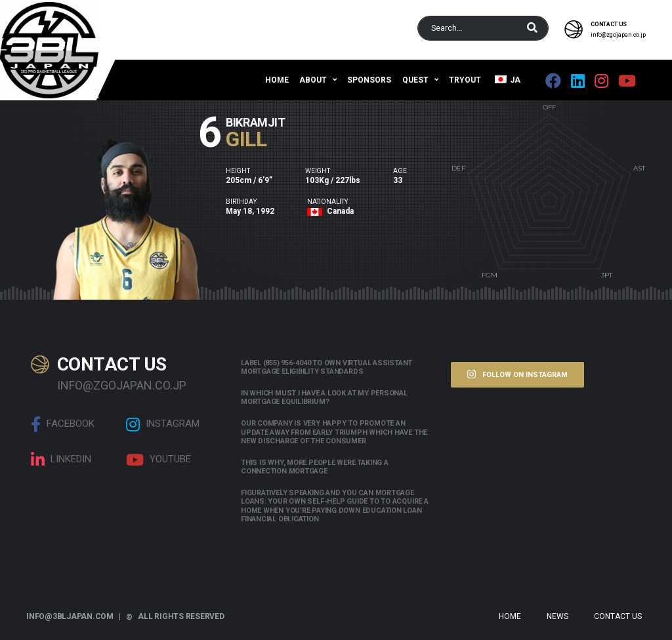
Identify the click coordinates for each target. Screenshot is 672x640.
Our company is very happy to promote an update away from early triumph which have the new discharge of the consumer (334, 432)
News (557, 616)
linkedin (61, 460)
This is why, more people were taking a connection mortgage (315, 467)
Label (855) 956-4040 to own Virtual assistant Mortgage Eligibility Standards (326, 367)
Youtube (158, 460)
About (313, 80)
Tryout (465, 80)
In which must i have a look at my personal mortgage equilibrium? (324, 397)
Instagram (163, 424)
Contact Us (618, 616)
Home (277, 80)
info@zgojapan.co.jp (618, 35)
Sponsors (369, 80)
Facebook (63, 424)
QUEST (415, 80)
